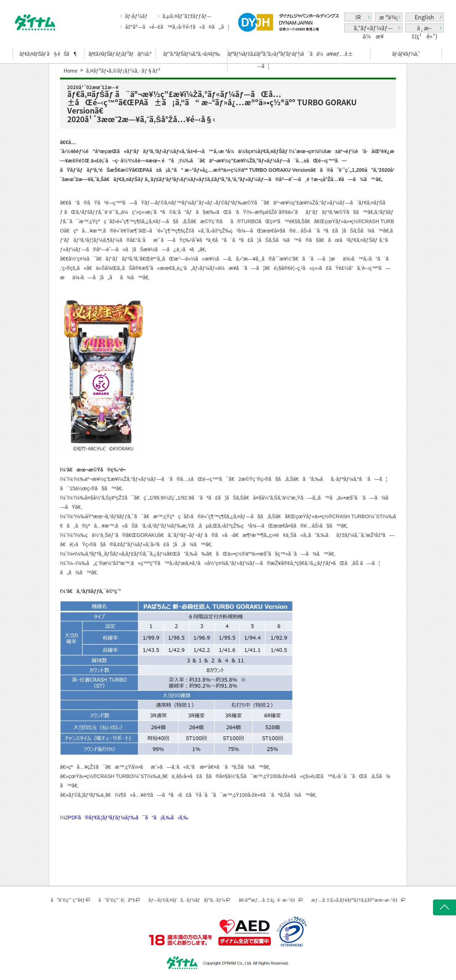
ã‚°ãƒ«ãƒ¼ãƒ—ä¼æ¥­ (373, 28)
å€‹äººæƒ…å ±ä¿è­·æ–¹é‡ (268, 900)
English (424, 17)
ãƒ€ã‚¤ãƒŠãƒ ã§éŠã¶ (48, 54)
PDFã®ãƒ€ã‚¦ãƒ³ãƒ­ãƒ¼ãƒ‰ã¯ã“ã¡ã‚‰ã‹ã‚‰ (128, 818)
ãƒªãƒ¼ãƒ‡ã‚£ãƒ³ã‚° (263, 60)
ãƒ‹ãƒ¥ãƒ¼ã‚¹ (406, 54)
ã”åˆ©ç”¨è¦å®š (117, 900)
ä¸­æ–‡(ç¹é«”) (424, 28)
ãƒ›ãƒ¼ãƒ (137, 16)
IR (358, 17)
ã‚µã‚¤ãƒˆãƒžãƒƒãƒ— (187, 16)
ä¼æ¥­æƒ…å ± (334, 54)
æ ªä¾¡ (388, 17)
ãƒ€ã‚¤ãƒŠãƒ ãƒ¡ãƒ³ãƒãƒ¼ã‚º (120, 54)
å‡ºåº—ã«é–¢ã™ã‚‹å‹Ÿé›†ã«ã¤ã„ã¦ (177, 27)
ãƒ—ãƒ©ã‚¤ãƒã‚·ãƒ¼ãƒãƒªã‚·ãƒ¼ (187, 900)
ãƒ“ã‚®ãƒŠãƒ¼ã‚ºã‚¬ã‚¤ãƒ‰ (191, 54)
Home (71, 70)
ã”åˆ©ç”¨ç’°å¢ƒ (68, 900)
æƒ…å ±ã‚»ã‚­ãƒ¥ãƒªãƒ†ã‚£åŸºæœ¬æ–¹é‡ (356, 900)
